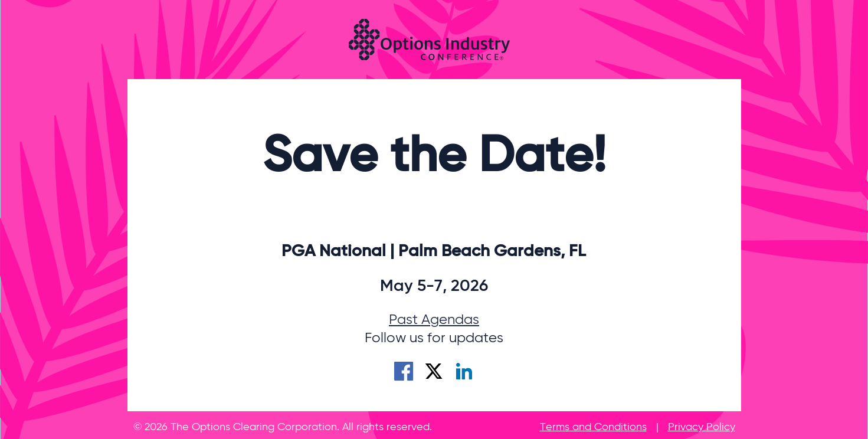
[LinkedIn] (464, 374)
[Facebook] (404, 374)
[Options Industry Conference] (430, 40)
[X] (434, 374)
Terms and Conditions (593, 427)
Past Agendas (434, 320)
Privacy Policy (702, 427)
